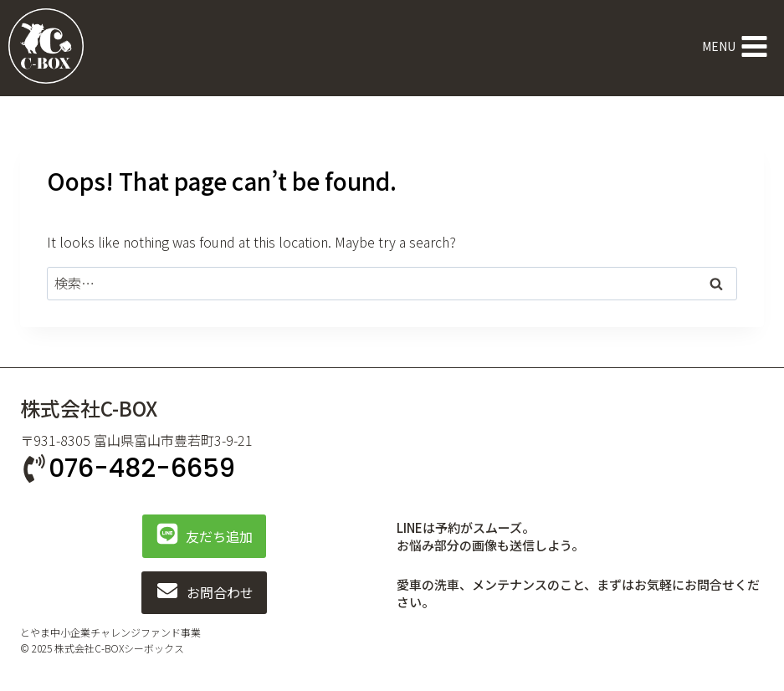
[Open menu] (735, 46)
